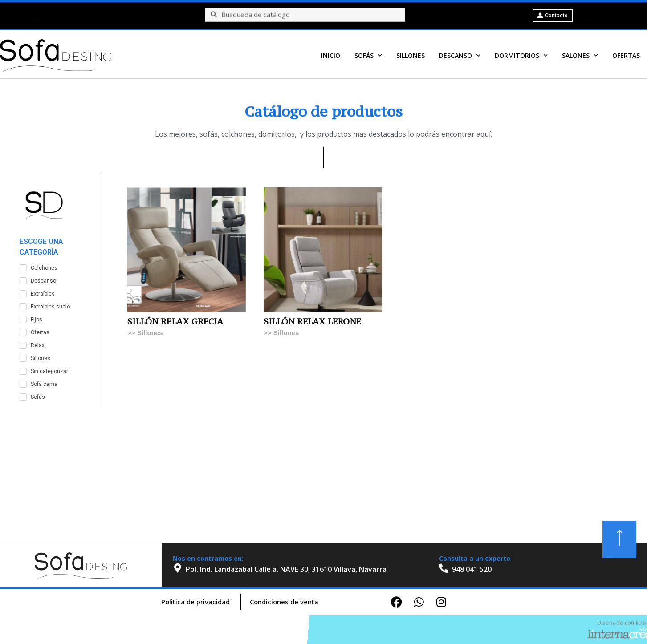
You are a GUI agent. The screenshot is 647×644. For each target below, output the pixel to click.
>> (192, 333)
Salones (580, 56)
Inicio (331, 56)
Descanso (460, 56)
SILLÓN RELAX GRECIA (235, 321)
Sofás (368, 56)
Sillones (411, 56)
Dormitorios (521, 56)
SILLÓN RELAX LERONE (372, 321)
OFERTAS (626, 56)
